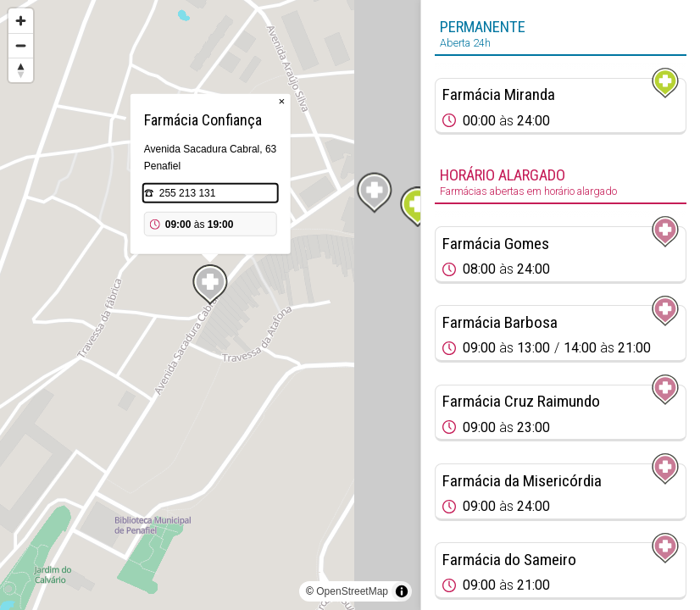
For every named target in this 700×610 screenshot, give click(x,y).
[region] (210, 305)
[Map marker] (418, 207)
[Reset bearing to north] (21, 70)
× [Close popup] (281, 101)
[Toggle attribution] (402, 591)
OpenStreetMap (352, 591)
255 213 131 (188, 193)
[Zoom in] (21, 21)
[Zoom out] (21, 45)
